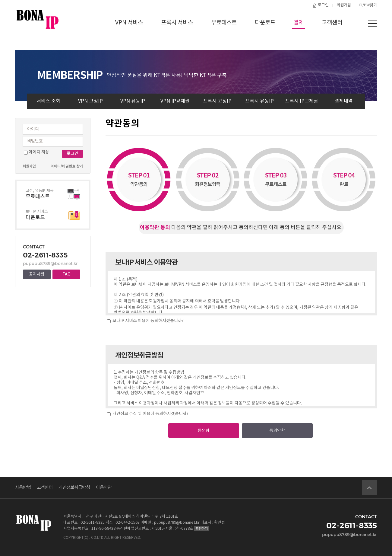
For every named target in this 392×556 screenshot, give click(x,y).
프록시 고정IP (217, 101)
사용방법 (23, 488)
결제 (299, 23)
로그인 (323, 5)
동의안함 (277, 431)
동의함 (204, 431)
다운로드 (265, 23)
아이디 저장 (39, 152)
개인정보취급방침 (74, 488)
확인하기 (202, 529)
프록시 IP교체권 (302, 101)
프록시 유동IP (259, 101)
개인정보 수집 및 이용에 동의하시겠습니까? (150, 414)
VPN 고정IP (90, 101)
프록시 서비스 (177, 23)
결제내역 (344, 101)
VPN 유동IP (133, 101)
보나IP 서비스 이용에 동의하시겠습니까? (148, 321)
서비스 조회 (48, 101)
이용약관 (104, 488)
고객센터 (332, 23)
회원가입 (344, 5)
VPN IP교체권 (175, 101)
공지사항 (37, 274)
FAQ (66, 274)
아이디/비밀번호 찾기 (67, 166)
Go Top (369, 488)
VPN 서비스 (129, 23)
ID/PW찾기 (368, 5)
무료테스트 (224, 23)
